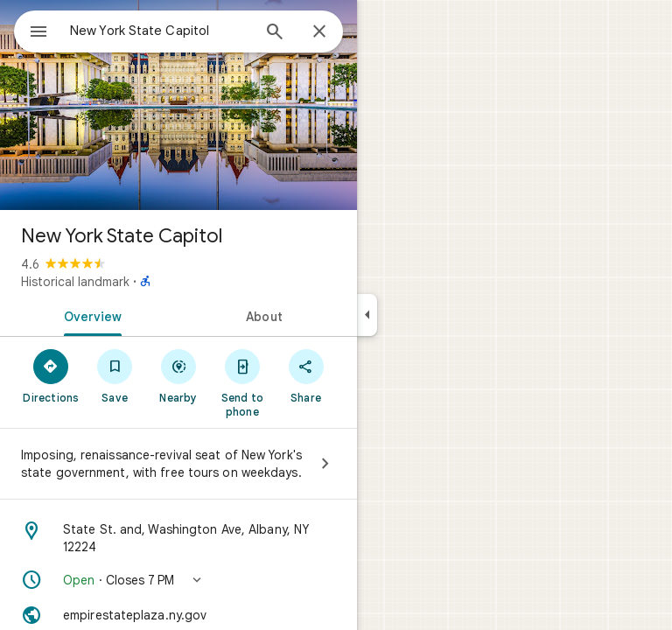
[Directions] (51, 375)
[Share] (306, 375)
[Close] (319, 32)
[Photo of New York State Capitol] (178, 105)
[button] (178, 580)
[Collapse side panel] (367, 315)
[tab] (89, 315)
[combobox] (160, 31)
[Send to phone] (242, 382)
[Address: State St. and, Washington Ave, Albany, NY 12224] (178, 538)
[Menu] (38, 33)
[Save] (115, 375)
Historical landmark (75, 282)
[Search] (275, 33)
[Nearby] (179, 375)
